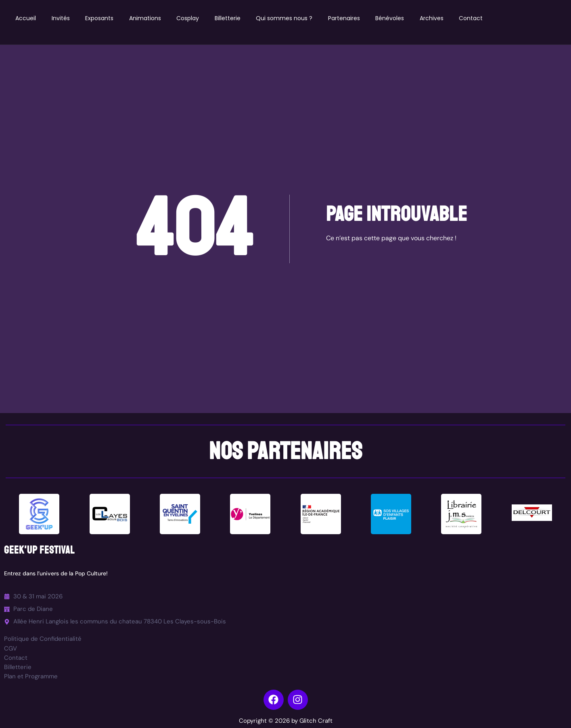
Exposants (101, 18)
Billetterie (231, 18)
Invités (62, 18)
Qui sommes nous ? (289, 18)
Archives (438, 18)
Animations (147, 18)
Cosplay (191, 18)
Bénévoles (395, 18)
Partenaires (349, 18)
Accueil (26, 18)
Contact (478, 18)
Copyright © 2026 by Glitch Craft (286, 721)
